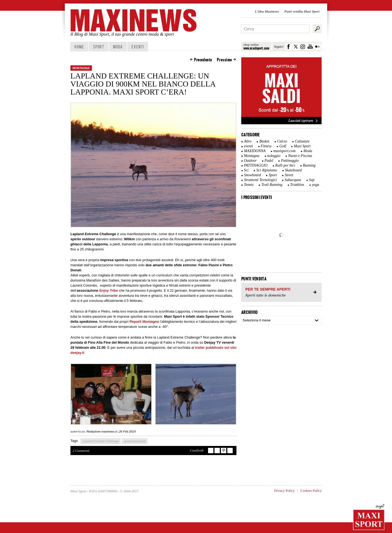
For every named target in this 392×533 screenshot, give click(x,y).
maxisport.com (284, 151)
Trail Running (272, 185)
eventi (248, 146)
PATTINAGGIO (256, 165)
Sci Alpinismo (267, 170)
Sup (312, 180)
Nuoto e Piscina (300, 156)
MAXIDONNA (255, 151)
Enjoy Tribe (109, 290)
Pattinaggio (290, 161)
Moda (118, 47)
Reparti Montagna (144, 322)
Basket (264, 141)
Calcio (282, 141)
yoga (316, 185)
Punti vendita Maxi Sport (302, 11)
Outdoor (250, 161)
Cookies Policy (311, 491)
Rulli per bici (285, 165)
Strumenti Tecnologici (260, 180)
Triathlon (297, 185)
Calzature (302, 141)
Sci (246, 170)
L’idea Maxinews (267, 11)
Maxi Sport (302, 146)
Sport (99, 47)
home (79, 47)
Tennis (249, 185)
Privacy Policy (284, 491)
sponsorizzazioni (135, 441)
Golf (283, 146)
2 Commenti (81, 451)
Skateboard (293, 170)
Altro (248, 141)
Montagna (81, 68)
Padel (269, 161)
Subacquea (293, 180)
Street (289, 175)
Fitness (266, 146)
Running (309, 165)
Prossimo (225, 60)
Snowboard (252, 175)
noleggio (274, 156)
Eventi (138, 47)
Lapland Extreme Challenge (101, 441)
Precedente (203, 60)
